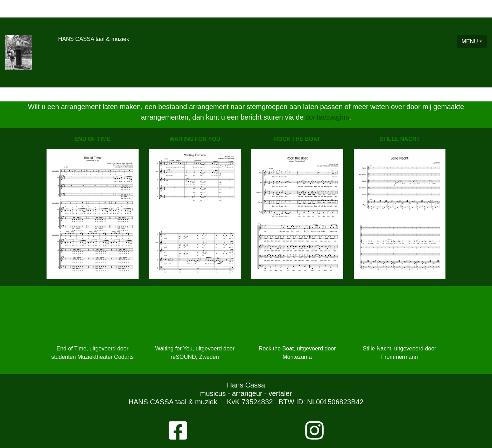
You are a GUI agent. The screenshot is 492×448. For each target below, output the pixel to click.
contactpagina (327, 117)
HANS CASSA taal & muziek (94, 39)
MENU (470, 41)
